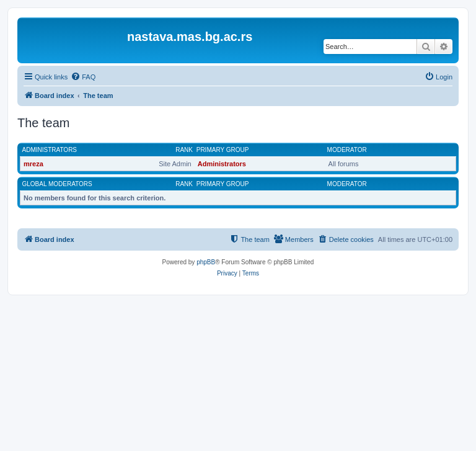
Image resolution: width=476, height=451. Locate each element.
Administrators (50, 150)
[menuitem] (83, 77)
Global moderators (57, 184)
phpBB (206, 262)
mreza (33, 164)
